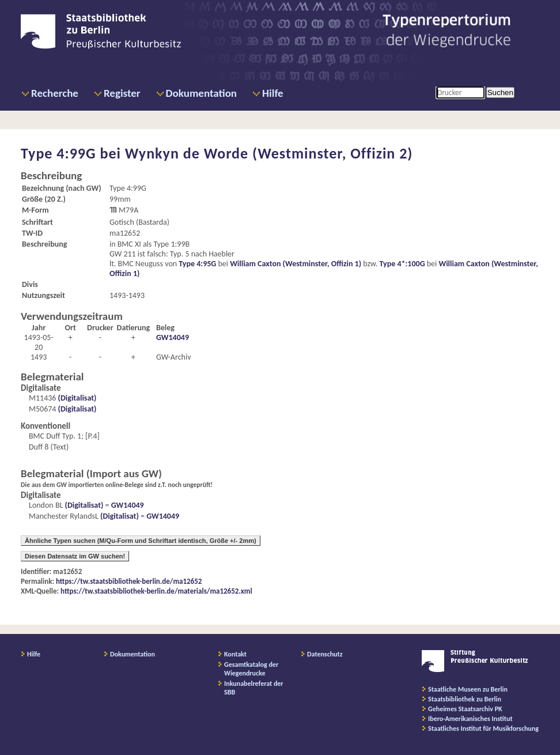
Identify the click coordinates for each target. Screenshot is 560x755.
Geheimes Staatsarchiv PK (465, 709)
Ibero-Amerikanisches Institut (470, 719)
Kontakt (235, 654)
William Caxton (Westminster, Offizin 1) (296, 264)
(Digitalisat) (76, 398)
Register (122, 93)
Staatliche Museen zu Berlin (468, 689)
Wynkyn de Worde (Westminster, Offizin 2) (269, 153)
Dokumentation (201, 93)
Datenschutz (325, 654)
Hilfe (273, 93)
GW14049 (173, 337)
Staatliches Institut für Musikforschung (483, 728)
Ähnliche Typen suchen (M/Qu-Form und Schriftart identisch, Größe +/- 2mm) (141, 541)
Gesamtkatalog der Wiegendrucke (251, 669)
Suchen (500, 93)
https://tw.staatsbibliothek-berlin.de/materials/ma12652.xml (156, 591)
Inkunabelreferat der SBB (254, 688)
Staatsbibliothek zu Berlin (465, 699)
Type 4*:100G (402, 264)
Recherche (55, 93)
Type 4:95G (197, 264)
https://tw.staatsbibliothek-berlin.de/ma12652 (129, 581)
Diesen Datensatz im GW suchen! (75, 556)
